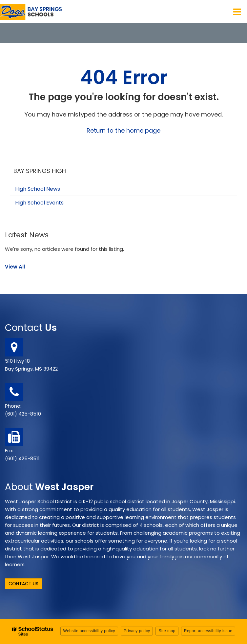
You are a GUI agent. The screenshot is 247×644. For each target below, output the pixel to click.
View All (15, 267)
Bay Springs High (40, 171)
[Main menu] (237, 11)
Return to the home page (123, 130)
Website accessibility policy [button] (89, 631)
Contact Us (23, 584)
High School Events (39, 203)
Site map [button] (167, 631)
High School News (38, 189)
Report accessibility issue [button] (208, 631)
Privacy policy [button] (137, 631)
